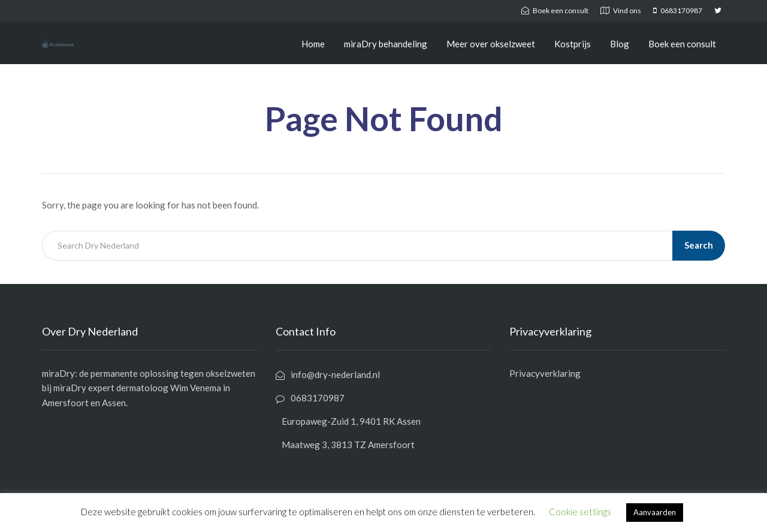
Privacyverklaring (545, 373)
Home (313, 44)
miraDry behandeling (386, 44)
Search (699, 245)
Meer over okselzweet (491, 44)
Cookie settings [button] (580, 512)
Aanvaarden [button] (655, 512)
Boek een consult (682, 44)
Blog (620, 44)
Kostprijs (573, 44)
